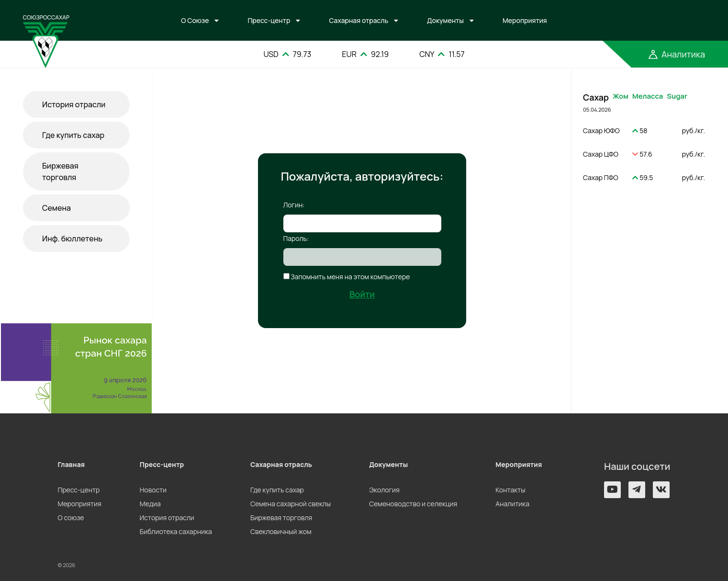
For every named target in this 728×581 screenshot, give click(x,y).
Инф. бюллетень (72, 239)
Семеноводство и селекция (413, 504)
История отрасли (74, 104)
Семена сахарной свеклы (291, 504)
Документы (445, 20)
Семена (56, 208)
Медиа (150, 504)
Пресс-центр (269, 20)
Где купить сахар (73, 135)
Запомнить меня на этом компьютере (350, 277)
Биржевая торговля (60, 171)
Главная (72, 464)
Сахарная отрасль (358, 20)
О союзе (71, 518)
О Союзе (195, 20)
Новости (153, 490)
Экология (384, 490)
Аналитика (512, 504)
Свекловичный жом (281, 531)
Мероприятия (525, 20)
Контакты (510, 490)
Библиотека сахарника (176, 531)
